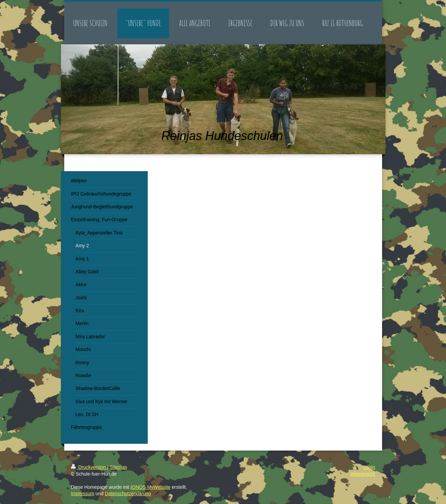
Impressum (83, 494)
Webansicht (363, 474)
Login (369, 467)
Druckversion (89, 467)
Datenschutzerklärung (128, 494)
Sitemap (119, 467)
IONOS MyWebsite (150, 487)
